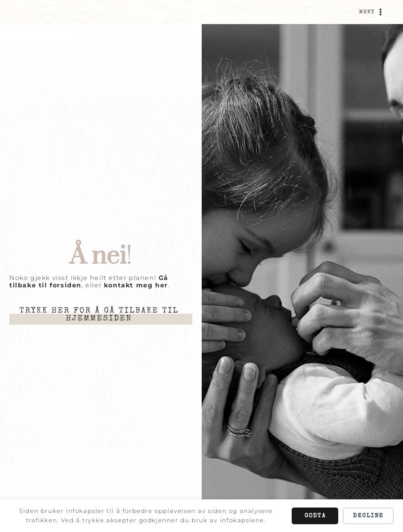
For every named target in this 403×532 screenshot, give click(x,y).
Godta (315, 516)
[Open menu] (372, 12)
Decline (368, 516)
